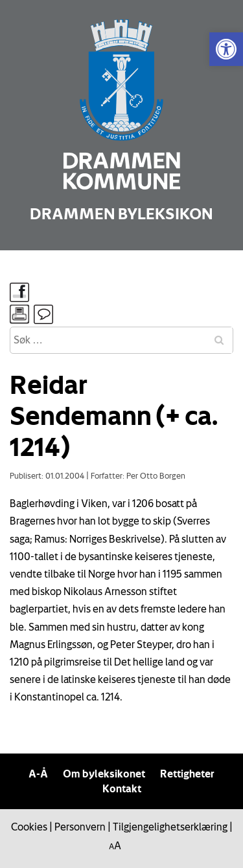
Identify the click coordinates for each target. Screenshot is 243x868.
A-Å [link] (38, 774)
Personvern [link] (80, 827)
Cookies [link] (29, 827)
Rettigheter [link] (187, 774)
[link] (226, 49)
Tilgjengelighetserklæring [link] (170, 827)
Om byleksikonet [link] (104, 774)
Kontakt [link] (122, 788)
